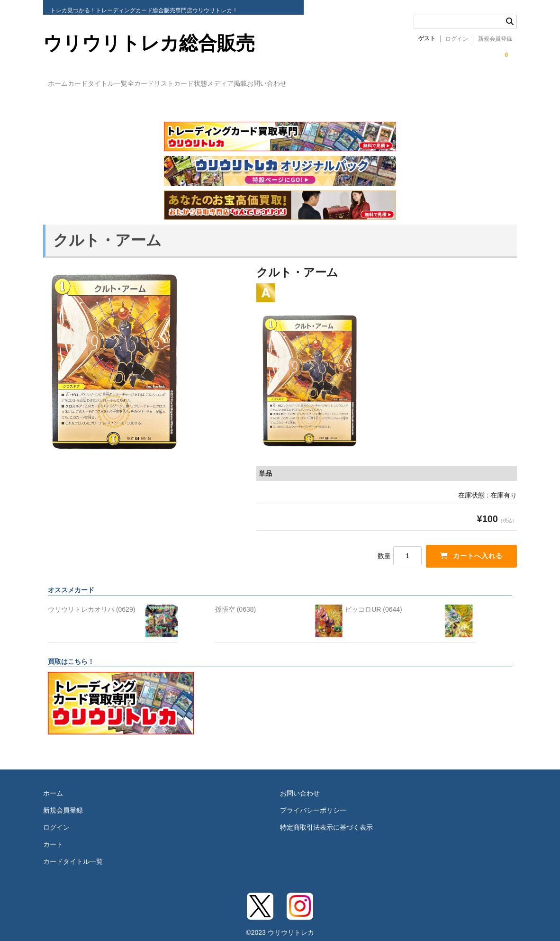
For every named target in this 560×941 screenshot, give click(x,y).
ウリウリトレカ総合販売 (149, 43)
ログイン (457, 39)
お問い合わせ (369, 84)
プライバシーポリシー (313, 802)
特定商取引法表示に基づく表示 (326, 819)
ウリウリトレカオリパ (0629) (91, 601)
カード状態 (254, 84)
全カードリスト (195, 84)
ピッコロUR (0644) (374, 601)
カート (53, 836)
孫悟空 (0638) (235, 601)
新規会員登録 (495, 39)
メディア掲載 (310, 84)
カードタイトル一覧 (122, 84)
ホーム (63, 84)
